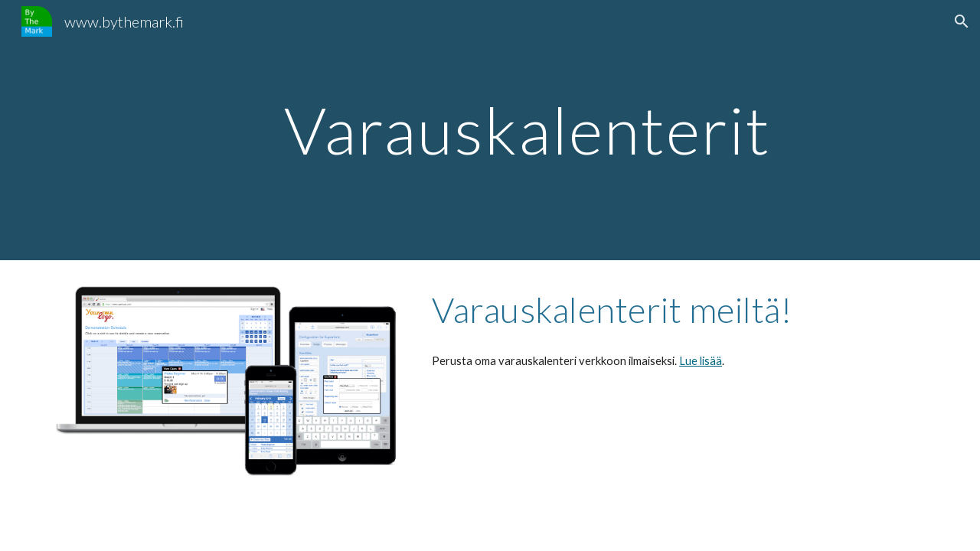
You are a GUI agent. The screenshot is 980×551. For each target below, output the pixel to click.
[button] (962, 21)
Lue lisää (701, 361)
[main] (528, 130)
